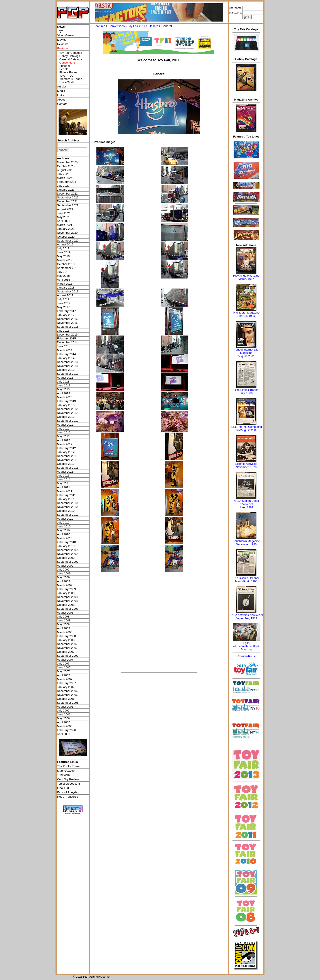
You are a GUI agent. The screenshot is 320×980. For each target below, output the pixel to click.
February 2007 (67, 683)
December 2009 (67, 550)
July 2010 (63, 523)
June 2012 (64, 432)
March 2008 (65, 632)
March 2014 (65, 350)
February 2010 (67, 542)
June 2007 (64, 667)
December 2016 (67, 319)
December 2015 (67, 335)
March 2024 (65, 178)
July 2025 (63, 174)
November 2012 (67, 413)
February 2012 (67, 448)
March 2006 (65, 726)
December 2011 (67, 456)
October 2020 (66, 237)
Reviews (63, 44)
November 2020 (67, 233)
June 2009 (64, 573)
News (61, 27)
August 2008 (65, 613)
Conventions (116, 26)
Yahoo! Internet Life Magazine (246, 351)
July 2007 (63, 664)
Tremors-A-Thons (71, 79)
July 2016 (63, 331)
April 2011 (64, 487)
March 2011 (65, 491)
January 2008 (66, 640)
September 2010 (68, 515)
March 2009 (65, 585)
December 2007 (67, 644)
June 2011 (64, 479)
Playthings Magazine (246, 276)
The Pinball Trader (246, 390)
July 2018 (63, 272)
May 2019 (63, 256)
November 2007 (67, 648)
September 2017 (68, 291)
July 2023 (63, 186)
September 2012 (68, 421)
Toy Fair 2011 (137, 26)
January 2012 (66, 452)
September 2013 (68, 374)
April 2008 (64, 628)
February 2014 (67, 354)
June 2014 (64, 346)
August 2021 (65, 209)
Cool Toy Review (68, 779)
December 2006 (67, 691)
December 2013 (67, 362)
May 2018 (63, 276)
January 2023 (66, 190)
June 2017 (64, 303)
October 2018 (66, 264)
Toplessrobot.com (69, 784)
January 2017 (66, 315)
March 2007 (65, 679)
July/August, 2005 (246, 430)
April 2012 (64, 440)
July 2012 (63, 429)
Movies (62, 40)
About (61, 100)
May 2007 (63, 671)
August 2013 (65, 378)
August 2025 (65, 170)
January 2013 (66, 405)
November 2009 (67, 554)
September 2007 (68, 656)
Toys (60, 31)
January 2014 (66, 358)
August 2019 (65, 244)
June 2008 (64, 620)
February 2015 (67, 338)
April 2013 (64, 393)
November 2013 (67, 366)
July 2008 (63, 617)
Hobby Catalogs (70, 56)
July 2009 (63, 570)
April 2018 (64, 280)
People (64, 69)
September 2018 (68, 268)
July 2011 (63, 476)
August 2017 (65, 295)
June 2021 (64, 213)
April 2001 (64, 734)
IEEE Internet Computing (246, 427)
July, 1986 (246, 393)
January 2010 (66, 546)
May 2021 (63, 217)
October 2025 (66, 166)
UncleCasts (67, 82)
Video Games (66, 35)
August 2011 (65, 472)
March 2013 (65, 397)
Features (100, 26)
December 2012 (67, 409)
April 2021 (64, 221)
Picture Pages (68, 72)
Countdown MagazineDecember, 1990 (246, 543)
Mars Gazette (66, 771)
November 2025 (67, 162)
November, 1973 (246, 467)
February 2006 (67, 730)
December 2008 (67, 597)
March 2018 (65, 284)
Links (61, 95)
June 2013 (64, 385)
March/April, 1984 (246, 581)
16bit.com (64, 775)
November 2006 (67, 695)
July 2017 (63, 299)
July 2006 (63, 711)
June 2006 (64, 714)
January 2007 (66, 687)
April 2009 (64, 581)
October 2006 (66, 699)
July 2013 (63, 382)
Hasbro (153, 26)
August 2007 (65, 660)
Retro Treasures (68, 797)
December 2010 (67, 503)
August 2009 (65, 566)
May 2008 (63, 624)
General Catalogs (71, 59)
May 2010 (63, 530)
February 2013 (67, 401)
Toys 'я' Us (66, 76)
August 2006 (65, 707)
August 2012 (65, 425)
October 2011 (66, 464)
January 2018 (66, 288)
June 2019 (64, 252)
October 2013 (66, 370)
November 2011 (67, 460)
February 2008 (67, 636)
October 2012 (66, 417)
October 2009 (66, 558)
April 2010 (64, 534)
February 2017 (67, 311)
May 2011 (63, 483)
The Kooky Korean (69, 766)
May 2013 (63, 389)
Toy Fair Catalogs (71, 53)
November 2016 (67, 323)
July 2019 (63, 248)
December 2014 (67, 342)
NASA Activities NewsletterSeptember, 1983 (246, 617)
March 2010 (65, 538)
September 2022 (68, 197)
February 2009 (67, 589)
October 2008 (66, 605)
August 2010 (65, 519)
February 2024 (67, 182)
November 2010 (67, 507)
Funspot (65, 66)
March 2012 (65, 444)
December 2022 (67, 194)
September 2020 (68, 241)
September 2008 (68, 609)
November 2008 (67, 601)
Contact (62, 104)
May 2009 (63, 577)
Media (61, 91)
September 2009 (68, 562)
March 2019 (65, 260)
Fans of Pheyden (68, 792)
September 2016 (68, 327)
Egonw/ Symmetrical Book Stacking (246, 646)
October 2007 (66, 652)
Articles (62, 86)
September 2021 (68, 205)
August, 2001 (246, 356)
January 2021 (66, 229)
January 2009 (66, 593)
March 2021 (65, 225)
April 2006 (64, 722)
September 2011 (68, 468)
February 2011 (67, 495)
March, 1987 (246, 279)
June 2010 (64, 526)
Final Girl (63, 788)
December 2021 (67, 201)
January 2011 (66, 499)
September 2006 (68, 703)
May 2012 (63, 436)
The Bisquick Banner (246, 578)
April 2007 (64, 675)
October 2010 (66, 511)
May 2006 (63, 718)
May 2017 (63, 307)
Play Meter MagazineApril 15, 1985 (246, 314)
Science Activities (246, 464)
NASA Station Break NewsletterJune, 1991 (246, 504)
